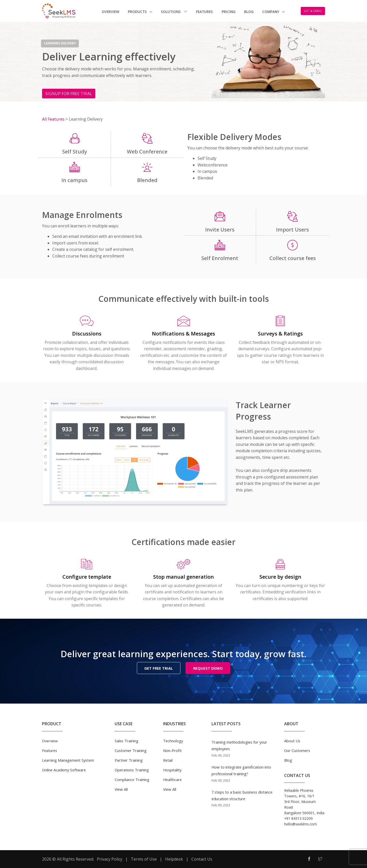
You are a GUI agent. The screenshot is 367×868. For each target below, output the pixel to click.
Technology (173, 740)
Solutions (174, 12)
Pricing (229, 12)
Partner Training (129, 760)
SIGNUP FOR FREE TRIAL (69, 94)
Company (271, 12)
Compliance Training (132, 779)
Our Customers (297, 750)
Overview (110, 12)
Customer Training (131, 750)
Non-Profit (172, 750)
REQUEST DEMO (208, 668)
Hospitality (172, 769)
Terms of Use (144, 859)
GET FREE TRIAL (159, 668)
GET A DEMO (313, 11)
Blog (249, 12)
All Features (54, 119)
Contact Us (202, 859)
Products (138, 12)
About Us (292, 740)
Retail (168, 760)
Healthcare (172, 779)
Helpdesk (174, 859)
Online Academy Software (64, 769)
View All (121, 789)
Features (204, 12)
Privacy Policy (110, 859)
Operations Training (132, 769)
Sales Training (127, 740)
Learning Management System (68, 760)
